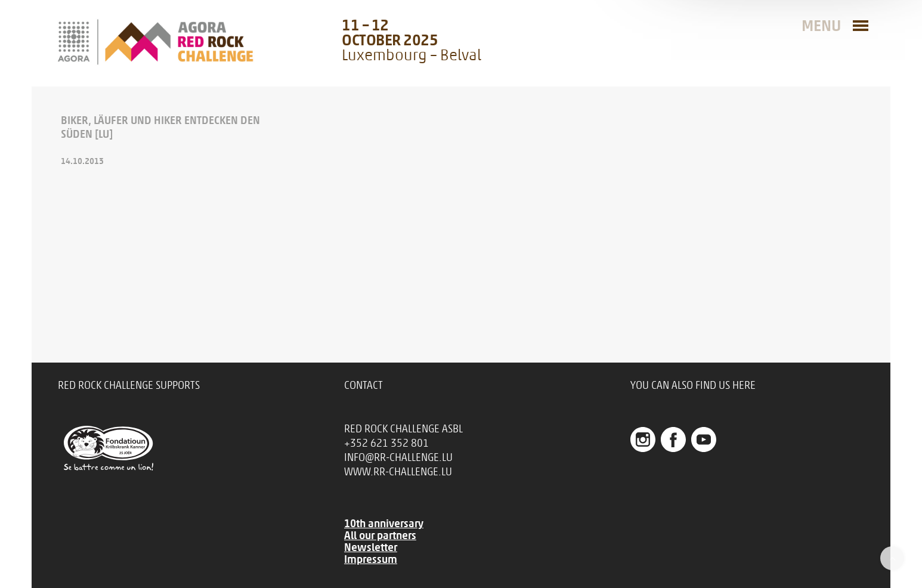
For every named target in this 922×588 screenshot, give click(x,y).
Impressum (371, 559)
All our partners (380, 536)
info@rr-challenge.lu (398, 457)
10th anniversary (384, 524)
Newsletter (371, 547)
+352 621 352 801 (386, 443)
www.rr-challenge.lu (398, 472)
